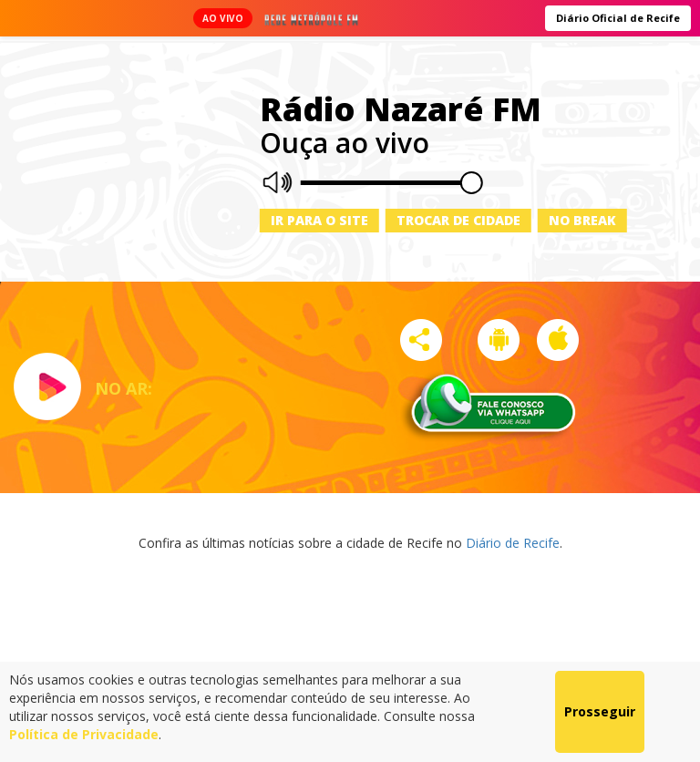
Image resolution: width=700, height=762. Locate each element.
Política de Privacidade (84, 734)
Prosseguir (600, 711)
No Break (582, 220)
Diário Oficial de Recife (618, 18)
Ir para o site (319, 220)
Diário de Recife (513, 543)
